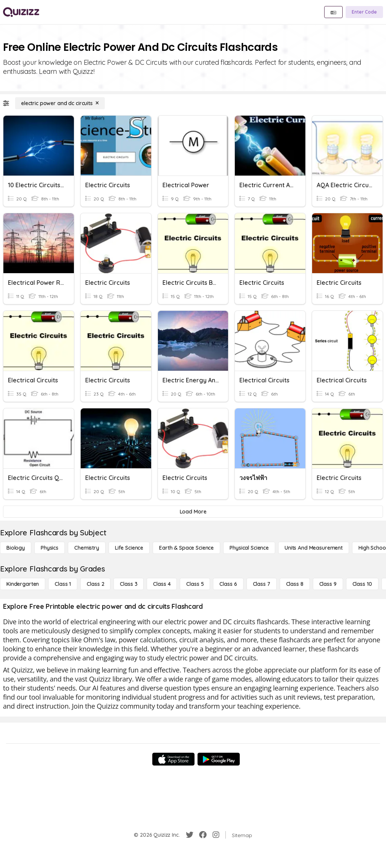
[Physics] (50, 548)
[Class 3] (129, 584)
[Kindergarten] (23, 584)
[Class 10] (362, 584)
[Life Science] (129, 548)
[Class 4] (162, 584)
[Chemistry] (87, 548)
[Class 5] (195, 584)
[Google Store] (219, 759)
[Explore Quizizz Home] (21, 12)
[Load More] (193, 512)
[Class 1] (63, 584)
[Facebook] (203, 835)
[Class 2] (95, 584)
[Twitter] (190, 835)
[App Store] (173, 759)
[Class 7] (262, 584)
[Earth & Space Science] (186, 548)
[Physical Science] (249, 548)
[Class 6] (228, 584)
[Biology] (16, 548)
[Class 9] (328, 584)
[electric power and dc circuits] (60, 103)
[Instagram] (216, 835)
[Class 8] (295, 584)
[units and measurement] (314, 548)
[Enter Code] (364, 12)
